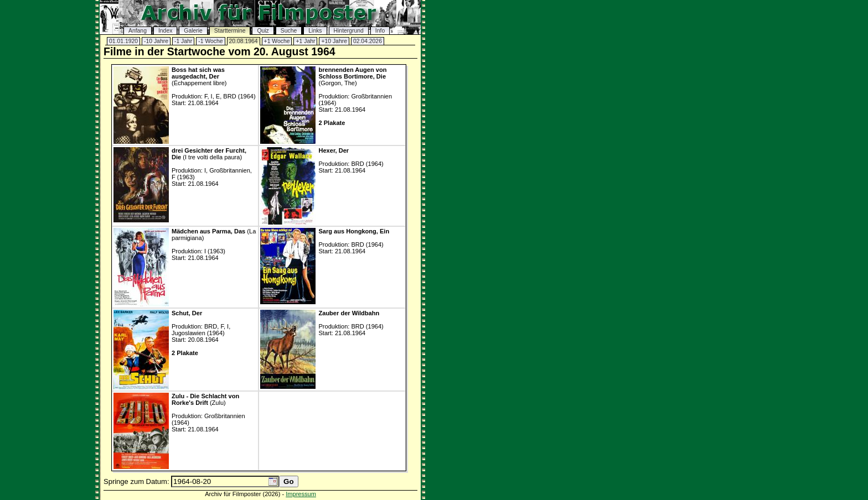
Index (165, 31)
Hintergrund (349, 31)
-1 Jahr (183, 41)
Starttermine (230, 31)
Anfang (138, 31)
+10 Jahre (334, 41)
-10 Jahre (156, 41)
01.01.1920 (123, 41)
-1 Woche (210, 41)
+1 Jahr (305, 41)
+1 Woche (277, 41)
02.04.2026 (368, 41)
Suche (289, 31)
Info (380, 31)
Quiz (263, 31)
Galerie (193, 31)
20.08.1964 (244, 41)
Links (315, 31)
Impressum (301, 494)
